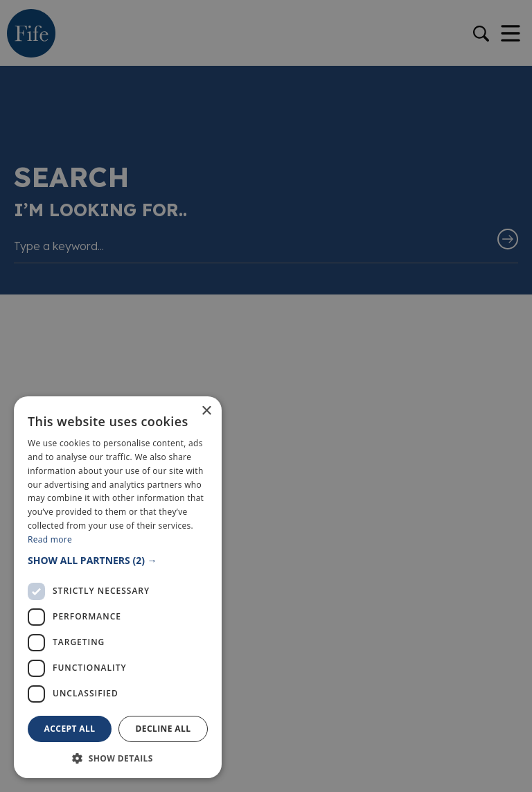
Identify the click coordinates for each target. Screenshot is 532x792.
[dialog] (266, 396)
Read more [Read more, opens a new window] (50, 539)
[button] (118, 560)
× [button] (206, 411)
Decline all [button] (163, 729)
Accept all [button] (70, 729)
